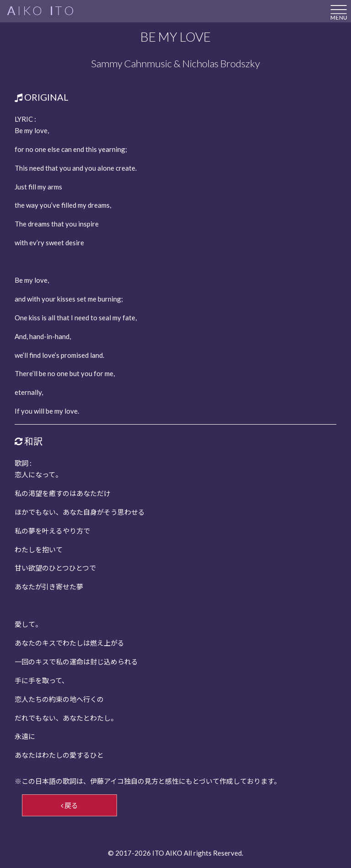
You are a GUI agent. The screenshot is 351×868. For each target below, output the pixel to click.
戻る (69, 805)
